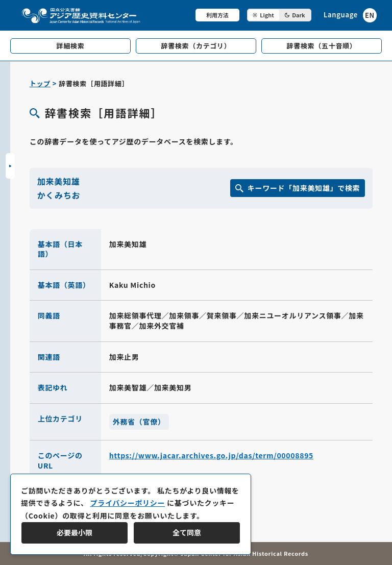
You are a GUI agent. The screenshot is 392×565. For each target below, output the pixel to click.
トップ (40, 83)
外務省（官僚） (139, 422)
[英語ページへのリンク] (350, 15)
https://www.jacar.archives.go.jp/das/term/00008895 (211, 455)
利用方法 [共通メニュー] (217, 15)
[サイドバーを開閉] (10, 166)
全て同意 (187, 532)
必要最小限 (75, 532)
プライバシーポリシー (127, 503)
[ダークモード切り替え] (279, 15)
